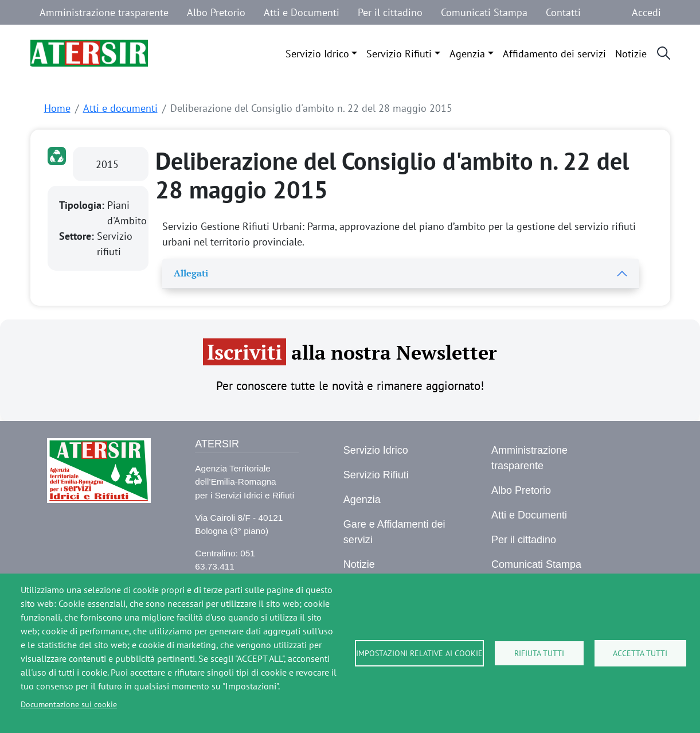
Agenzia (467, 54)
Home (57, 108)
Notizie (631, 54)
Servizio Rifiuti (399, 54)
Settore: (78, 236)
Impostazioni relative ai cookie (419, 653)
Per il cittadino (390, 12)
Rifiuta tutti (539, 653)
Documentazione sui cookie (69, 704)
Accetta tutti (640, 653)
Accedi (646, 12)
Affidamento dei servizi (554, 54)
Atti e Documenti (302, 12)
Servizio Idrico (317, 54)
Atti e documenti (120, 108)
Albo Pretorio (216, 12)
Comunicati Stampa (484, 12)
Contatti (563, 12)
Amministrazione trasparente (104, 12)
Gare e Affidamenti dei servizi (394, 532)
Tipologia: (83, 205)
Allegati (191, 273)
